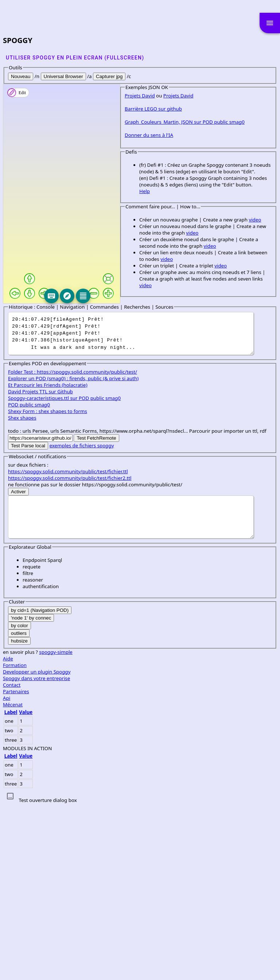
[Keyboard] (106, 296)
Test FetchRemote (96, 612)
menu (270, 23)
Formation (15, 839)
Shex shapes (22, 591)
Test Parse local (28, 619)
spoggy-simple (56, 826)
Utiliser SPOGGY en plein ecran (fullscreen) (75, 58)
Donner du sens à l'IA (32, 355)
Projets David (23, 315)
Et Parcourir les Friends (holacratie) (48, 559)
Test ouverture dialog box (48, 974)
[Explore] (122, 296)
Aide (8, 832)
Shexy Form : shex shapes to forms (48, 585)
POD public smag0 (29, 578)
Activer (18, 665)
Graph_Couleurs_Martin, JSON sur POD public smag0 (68, 342)
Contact (12, 859)
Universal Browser (63, 76)
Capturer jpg (109, 76)
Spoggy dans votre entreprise (36, 852)
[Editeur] (138, 296)
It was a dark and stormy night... (131, 507)
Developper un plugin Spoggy (37, 845)
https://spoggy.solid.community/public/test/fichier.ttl (68, 645)
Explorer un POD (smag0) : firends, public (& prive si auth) (73, 552)
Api (7, 872)
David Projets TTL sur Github (40, 565)
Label (11, 886)
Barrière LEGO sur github (37, 328)
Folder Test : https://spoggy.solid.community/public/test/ (73, 545)
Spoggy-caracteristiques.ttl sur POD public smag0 (64, 572)
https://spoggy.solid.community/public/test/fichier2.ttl (70, 652)
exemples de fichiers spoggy (82, 619)
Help (28, 398)
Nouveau (21, 76)
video (138, 426)
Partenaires (16, 865)
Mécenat (13, 878)
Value (26, 886)
